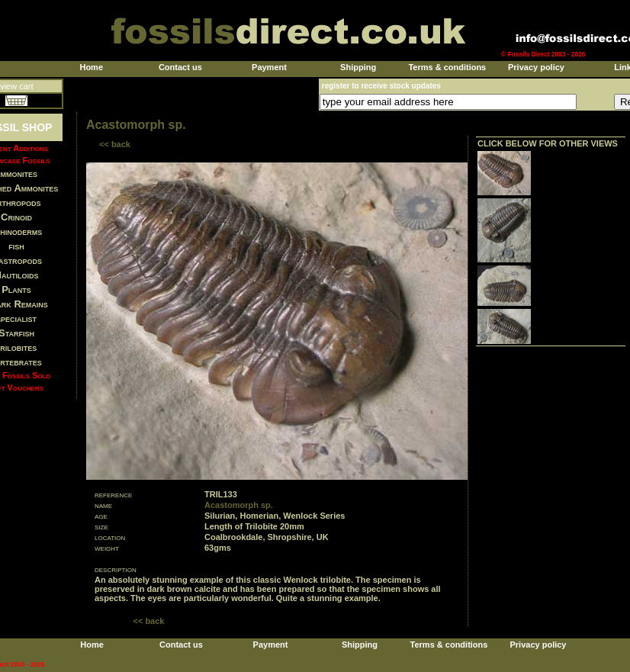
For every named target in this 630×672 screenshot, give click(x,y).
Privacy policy (536, 67)
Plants (16, 289)
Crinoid (16, 217)
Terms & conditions (447, 67)
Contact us (180, 67)
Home (91, 67)
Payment (269, 67)
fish (16, 246)
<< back (115, 144)
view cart (16, 86)
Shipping (358, 67)
